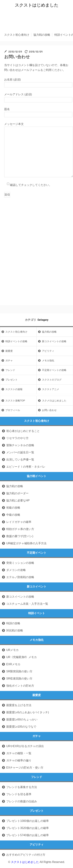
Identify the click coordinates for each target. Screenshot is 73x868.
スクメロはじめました (54, 401)
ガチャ (9, 360)
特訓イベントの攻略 (16, 341)
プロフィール (13, 410)
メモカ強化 (48, 360)
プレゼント (11, 380)
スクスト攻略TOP (15, 401)
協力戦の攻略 (42, 35)
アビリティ (48, 351)
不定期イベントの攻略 (54, 370)
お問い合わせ (49, 410)
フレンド (10, 370)
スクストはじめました (37, 5)
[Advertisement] (37, 232)
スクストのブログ (52, 380)
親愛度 (9, 351)
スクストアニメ (51, 389)
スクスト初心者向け (17, 35)
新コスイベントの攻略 (54, 341)
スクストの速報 (14, 389)
